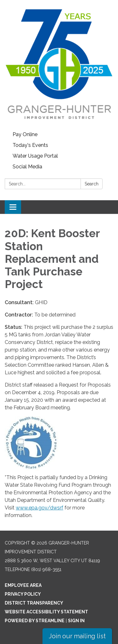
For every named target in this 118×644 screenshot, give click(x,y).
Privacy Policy (23, 594)
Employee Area (23, 585)
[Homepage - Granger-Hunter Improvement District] (59, 65)
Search (92, 184)
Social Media (27, 167)
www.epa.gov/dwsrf (39, 508)
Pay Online (25, 134)
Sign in (76, 621)
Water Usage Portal (35, 156)
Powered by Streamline (35, 621)
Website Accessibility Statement (46, 612)
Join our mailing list (77, 636)
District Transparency (34, 603)
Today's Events (30, 145)
